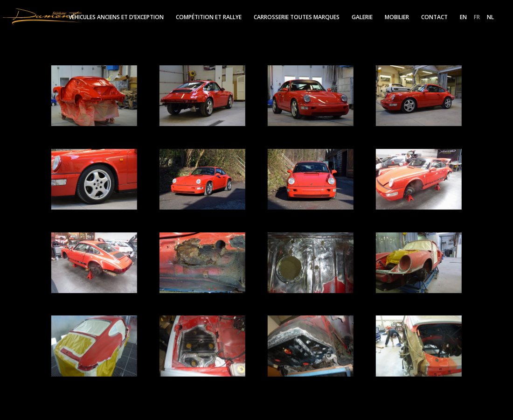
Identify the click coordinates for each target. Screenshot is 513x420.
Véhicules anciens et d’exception (116, 17)
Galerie (362, 17)
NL (490, 18)
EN (463, 18)
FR (477, 18)
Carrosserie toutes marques (297, 17)
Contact (434, 17)
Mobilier (397, 17)
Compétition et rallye (209, 17)
